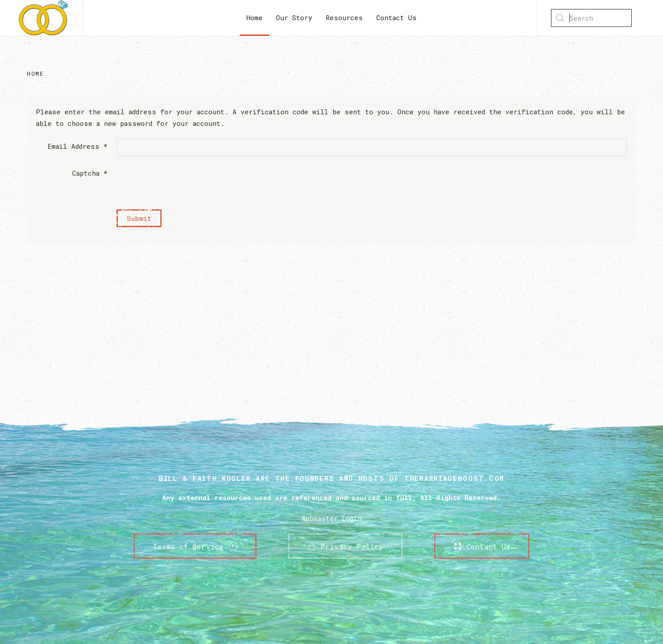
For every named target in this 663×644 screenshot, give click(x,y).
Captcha (90, 173)
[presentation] (185, 183)
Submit (139, 218)
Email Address (77, 146)
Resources (344, 17)
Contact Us (396, 17)
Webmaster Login (331, 518)
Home (254, 17)
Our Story (294, 17)
